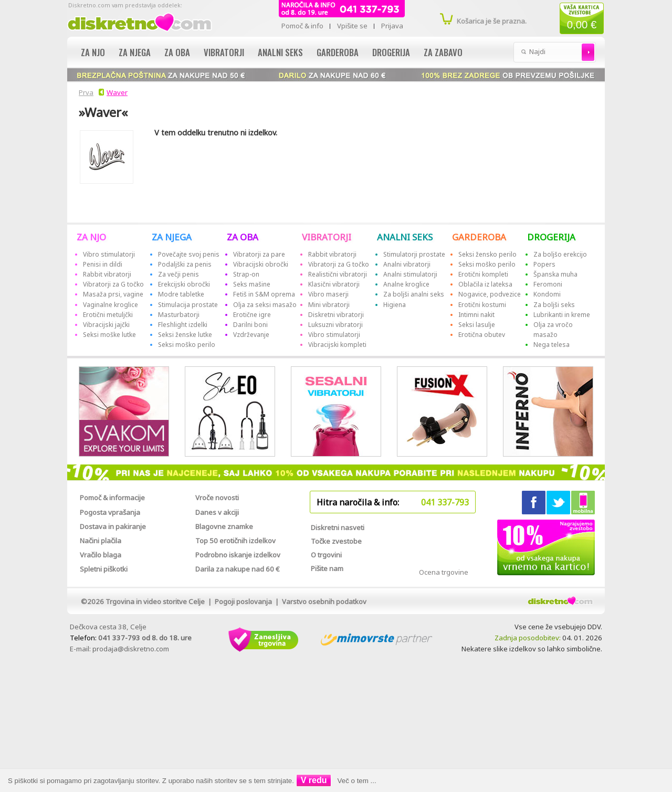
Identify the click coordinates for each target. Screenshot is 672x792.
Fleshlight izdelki (183, 325)
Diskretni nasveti (338, 527)
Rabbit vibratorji (107, 274)
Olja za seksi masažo (265, 305)
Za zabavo (443, 52)
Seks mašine (252, 284)
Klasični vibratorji (334, 284)
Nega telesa (552, 345)
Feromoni (548, 284)
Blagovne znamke (224, 526)
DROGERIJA (551, 237)
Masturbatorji (179, 315)
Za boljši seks (554, 305)
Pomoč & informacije (112, 498)
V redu (314, 780)
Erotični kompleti (483, 274)
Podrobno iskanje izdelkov (238, 555)
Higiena (395, 305)
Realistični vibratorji (338, 274)
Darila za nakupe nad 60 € (238, 569)
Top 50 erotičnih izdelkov (235, 541)
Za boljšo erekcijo (560, 254)
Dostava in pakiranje (113, 526)
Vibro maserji (328, 294)
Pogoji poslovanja (243, 601)
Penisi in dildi (103, 264)
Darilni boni (250, 325)
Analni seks (280, 52)
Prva (85, 92)
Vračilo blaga (101, 555)
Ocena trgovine (444, 572)
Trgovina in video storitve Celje (155, 601)
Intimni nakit (476, 315)
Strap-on (246, 274)
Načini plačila (101, 541)
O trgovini (326, 555)
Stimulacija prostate (188, 305)
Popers (544, 264)
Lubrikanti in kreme (562, 315)
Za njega (135, 52)
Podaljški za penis (185, 264)
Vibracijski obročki (261, 264)
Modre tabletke (181, 294)
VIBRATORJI (327, 237)
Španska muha (555, 274)
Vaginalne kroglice (111, 305)
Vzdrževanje (251, 335)
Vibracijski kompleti (337, 345)
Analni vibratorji (407, 264)
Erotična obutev (482, 335)
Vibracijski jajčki (106, 325)
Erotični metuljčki (108, 315)
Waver (117, 92)
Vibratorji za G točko (113, 284)
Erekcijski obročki (184, 284)
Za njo (93, 52)
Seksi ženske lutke (185, 335)
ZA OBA (243, 237)
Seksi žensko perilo (487, 254)
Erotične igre (252, 315)
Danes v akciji (217, 512)
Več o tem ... (357, 781)
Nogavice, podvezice (490, 294)
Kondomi (547, 294)
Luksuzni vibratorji (335, 325)
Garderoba (338, 52)
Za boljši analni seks (414, 294)
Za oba (177, 52)
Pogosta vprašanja (110, 512)
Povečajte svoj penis (189, 254)
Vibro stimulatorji (109, 254)
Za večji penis (178, 274)
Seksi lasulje (477, 325)
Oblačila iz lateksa (485, 284)
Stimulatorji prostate (414, 254)
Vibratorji (224, 52)
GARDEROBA (479, 237)
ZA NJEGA (172, 237)
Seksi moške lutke (109, 335)
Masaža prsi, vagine (113, 294)
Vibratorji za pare (259, 254)
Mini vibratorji (329, 305)
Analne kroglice (406, 284)
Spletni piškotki (104, 569)
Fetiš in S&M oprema (264, 294)
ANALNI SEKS (405, 237)
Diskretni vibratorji (336, 315)
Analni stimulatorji (410, 274)
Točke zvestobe (336, 541)
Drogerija (391, 52)
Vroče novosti (217, 498)
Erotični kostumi (482, 305)
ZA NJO (91, 237)
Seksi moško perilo (187, 345)
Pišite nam (327, 568)
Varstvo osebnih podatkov (324, 601)
